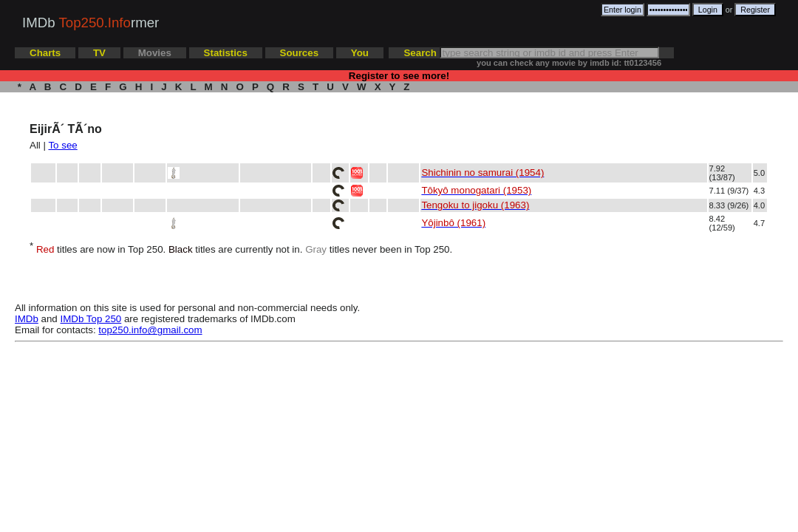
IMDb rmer (91, 23)
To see (62, 145)
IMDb (27, 319)
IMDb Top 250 (91, 319)
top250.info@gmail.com (150, 330)
